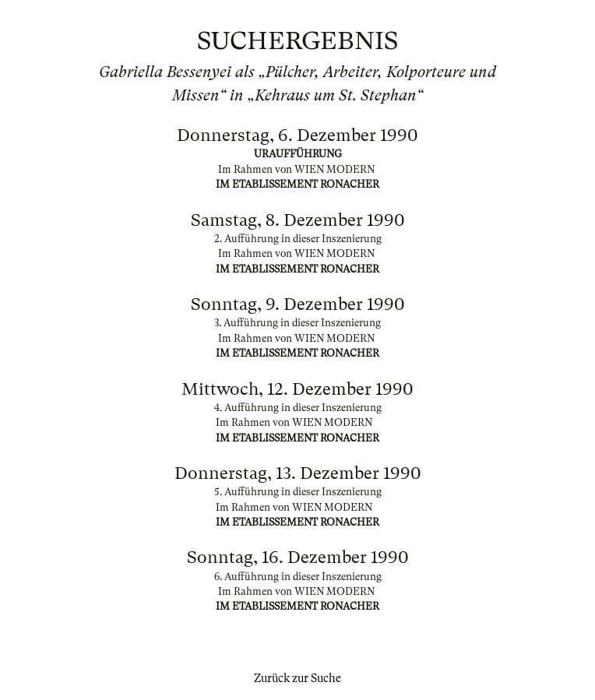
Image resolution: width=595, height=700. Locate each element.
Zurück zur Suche (297, 678)
